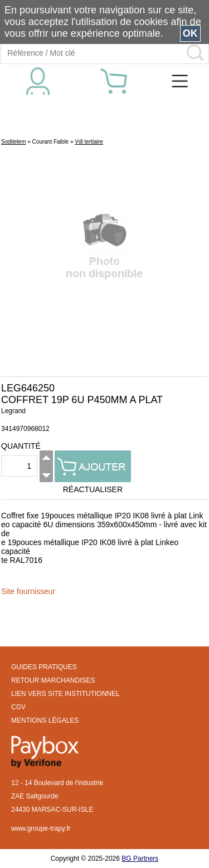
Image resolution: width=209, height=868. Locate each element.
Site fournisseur (28, 591)
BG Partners (140, 859)
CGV (18, 707)
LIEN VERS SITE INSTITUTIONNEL (65, 694)
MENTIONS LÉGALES (45, 720)
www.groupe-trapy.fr (41, 828)
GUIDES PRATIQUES (44, 667)
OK (190, 33)
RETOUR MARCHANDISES (53, 680)
